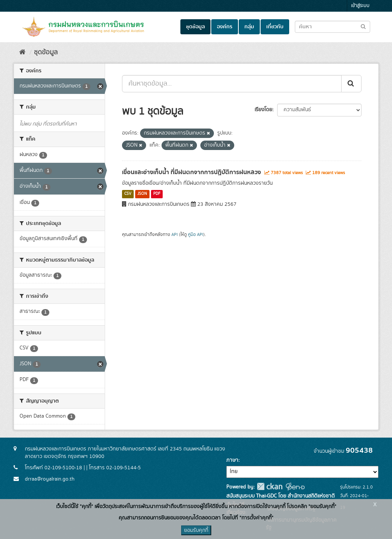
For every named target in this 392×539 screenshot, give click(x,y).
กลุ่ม (249, 27)
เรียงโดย (263, 110)
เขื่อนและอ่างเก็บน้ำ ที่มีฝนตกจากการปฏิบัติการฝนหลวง (191, 172)
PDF (157, 194)
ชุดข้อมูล (195, 27)
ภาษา (232, 460)
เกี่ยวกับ (275, 27)
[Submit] (351, 84)
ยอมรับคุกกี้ (196, 530)
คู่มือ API (196, 235)
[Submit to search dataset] (363, 26)
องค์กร (225, 27)
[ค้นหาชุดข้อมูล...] (232, 84)
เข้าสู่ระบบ (360, 6)
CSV (128, 194)
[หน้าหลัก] (22, 52)
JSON (142, 194)
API (175, 235)
